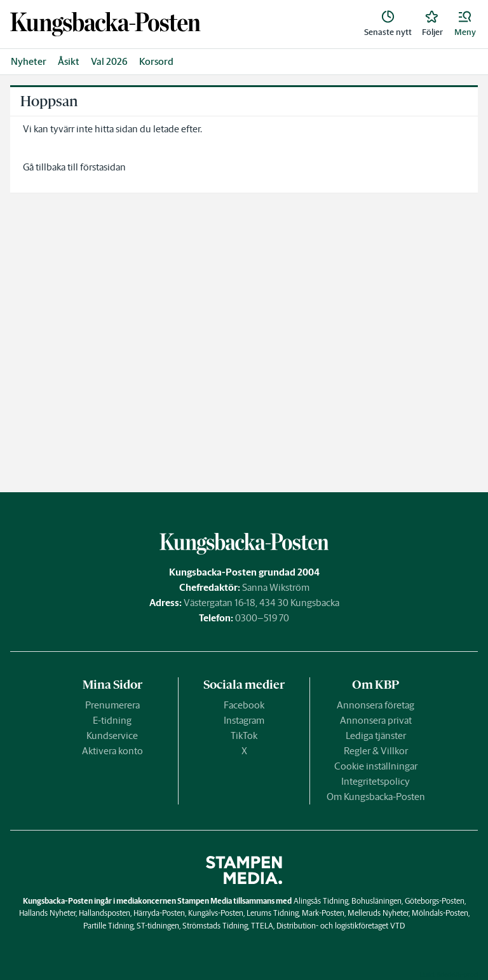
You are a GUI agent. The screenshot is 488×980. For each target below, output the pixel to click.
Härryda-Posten (159, 913)
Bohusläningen (376, 901)
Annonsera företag (376, 705)
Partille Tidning (108, 926)
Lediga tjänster (376, 735)
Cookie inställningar (376, 766)
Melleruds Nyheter (378, 913)
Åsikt (69, 61)
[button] (465, 24)
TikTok (244, 735)
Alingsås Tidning (321, 901)
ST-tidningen (158, 926)
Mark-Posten (323, 913)
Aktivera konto (112, 751)
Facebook (244, 705)
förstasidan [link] (103, 167)
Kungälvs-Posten (216, 913)
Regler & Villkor (376, 751)
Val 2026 (109, 61)
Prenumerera (112, 705)
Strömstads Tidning (215, 926)
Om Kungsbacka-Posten (376, 797)
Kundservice (112, 735)
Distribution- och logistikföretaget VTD (341, 926)
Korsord (156, 61)
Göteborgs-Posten (435, 901)
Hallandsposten (105, 913)
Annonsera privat (376, 720)
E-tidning (112, 720)
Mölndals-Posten (440, 913)
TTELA (262, 926)
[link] (105, 24)
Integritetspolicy (376, 781)
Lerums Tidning (273, 913)
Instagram (244, 720)
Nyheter (29, 61)
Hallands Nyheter (47, 913)
